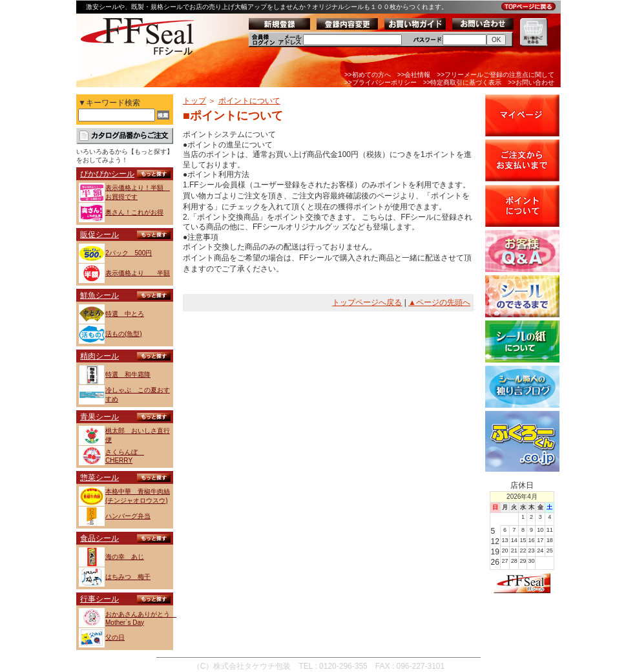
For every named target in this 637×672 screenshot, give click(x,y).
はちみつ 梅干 (128, 577)
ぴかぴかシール (107, 174)
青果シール (99, 417)
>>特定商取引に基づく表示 (463, 82)
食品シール (99, 538)
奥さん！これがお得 (134, 212)
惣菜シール (99, 478)
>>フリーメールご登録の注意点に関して (496, 75)
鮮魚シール (99, 295)
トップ (194, 101)
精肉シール (99, 356)
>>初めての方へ (368, 75)
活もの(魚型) (124, 334)
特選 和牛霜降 (128, 374)
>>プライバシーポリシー (381, 82)
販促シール (99, 235)
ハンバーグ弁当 (128, 516)
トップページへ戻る (367, 302)
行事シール (99, 599)
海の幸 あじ (125, 557)
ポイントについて (249, 101)
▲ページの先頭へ (439, 302)
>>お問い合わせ (531, 82)
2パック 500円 (129, 253)
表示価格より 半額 (138, 273)
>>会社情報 (414, 75)
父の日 (115, 637)
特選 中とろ (125, 314)
